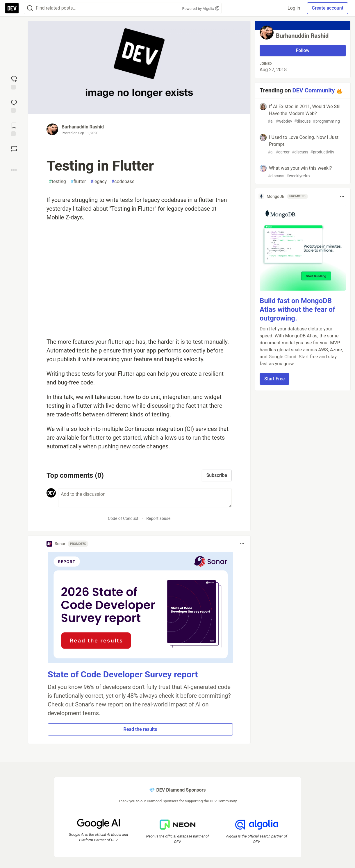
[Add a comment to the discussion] (145, 498)
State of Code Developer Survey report (123, 674)
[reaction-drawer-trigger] (14, 82)
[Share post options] (14, 170)
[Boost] (14, 149)
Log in (294, 8)
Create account (328, 8)
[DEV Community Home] (12, 8)
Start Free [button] (274, 379)
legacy (99, 182)
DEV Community (314, 90)
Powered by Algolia (201, 9)
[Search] (30, 8)
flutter (78, 182)
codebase (123, 182)
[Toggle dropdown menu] (242, 544)
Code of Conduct (123, 518)
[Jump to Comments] (14, 105)
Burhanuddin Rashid (83, 127)
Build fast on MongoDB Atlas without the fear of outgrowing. (297, 309)
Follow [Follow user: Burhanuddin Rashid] (303, 50)
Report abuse (158, 518)
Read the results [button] (140, 729)
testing (57, 182)
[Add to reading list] (14, 129)
